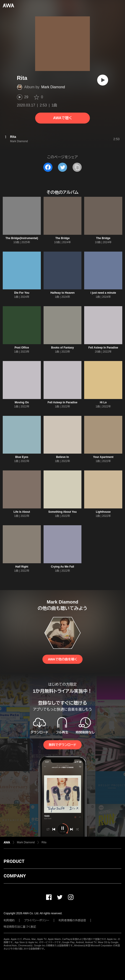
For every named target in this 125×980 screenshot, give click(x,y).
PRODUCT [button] (14, 861)
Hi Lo (103, 402)
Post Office (22, 348)
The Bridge (63, 238)
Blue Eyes (22, 457)
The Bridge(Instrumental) (22, 238)
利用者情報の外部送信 (72, 920)
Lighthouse (103, 512)
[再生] (103, 80)
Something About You (62, 512)
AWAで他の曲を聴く (62, 659)
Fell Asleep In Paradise (103, 348)
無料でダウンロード (62, 745)
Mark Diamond (53, 87)
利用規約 (9, 920)
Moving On (22, 402)
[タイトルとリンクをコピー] (77, 167)
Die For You (22, 293)
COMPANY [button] (15, 876)
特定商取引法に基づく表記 (20, 927)
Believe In (62, 457)
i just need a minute (103, 293)
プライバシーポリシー (37, 920)
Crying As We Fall (62, 567)
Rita (44, 842)
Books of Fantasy (62, 348)
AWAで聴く (62, 118)
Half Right (22, 567)
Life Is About (22, 512)
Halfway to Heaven (62, 293)
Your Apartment (103, 457)
